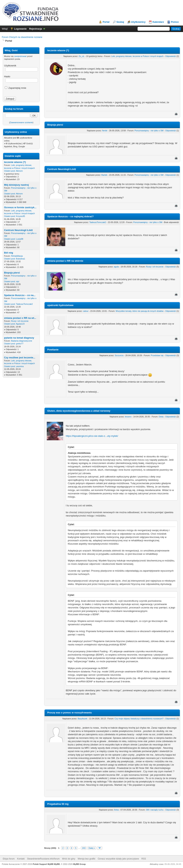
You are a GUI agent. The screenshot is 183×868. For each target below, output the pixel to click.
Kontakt (21, 859)
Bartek (104, 175)
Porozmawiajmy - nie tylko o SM (149, 131)
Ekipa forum (9, 859)
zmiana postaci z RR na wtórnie (65, 261)
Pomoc (175, 22)
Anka (116, 810)
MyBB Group (79, 864)
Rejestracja (36, 29)
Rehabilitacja (17, 256)
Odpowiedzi (171, 56)
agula (116, 267)
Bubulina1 (21, 259)
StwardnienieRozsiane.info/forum (43, 859)
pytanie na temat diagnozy (19, 338)
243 (84, 848)
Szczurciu (119, 355)
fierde (105, 131)
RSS (144, 859)
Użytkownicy (138, 22)
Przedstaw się (157, 355)
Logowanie (20, 29)
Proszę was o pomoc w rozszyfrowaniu (70, 713)
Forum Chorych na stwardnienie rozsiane (22, 37)
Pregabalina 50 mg (58, 804)
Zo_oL (81, 56)
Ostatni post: (10, 171)
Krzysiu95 (21, 216)
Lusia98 (20, 239)
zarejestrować (20, 56)
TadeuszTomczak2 (24, 304)
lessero (128, 417)
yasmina (20, 366)
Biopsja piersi (12, 273)
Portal (106, 22)
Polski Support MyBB (43, 864)
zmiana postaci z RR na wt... (20, 318)
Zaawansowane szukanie (21, 122)
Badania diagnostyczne (22, 341)
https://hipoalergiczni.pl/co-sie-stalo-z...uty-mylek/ (92, 436)
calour (86, 311)
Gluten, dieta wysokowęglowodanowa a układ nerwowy (79, 411)
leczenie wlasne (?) (15, 162)
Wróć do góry (69, 859)
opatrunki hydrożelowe (60, 305)
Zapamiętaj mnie (16, 88)
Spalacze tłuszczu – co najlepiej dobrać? (71, 216)
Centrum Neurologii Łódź (18, 230)
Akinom (19, 171)
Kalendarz (158, 22)
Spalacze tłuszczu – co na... (20, 295)
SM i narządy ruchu (155, 810)
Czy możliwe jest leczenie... (20, 358)
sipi (18, 281)
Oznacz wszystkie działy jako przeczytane (118, 859)
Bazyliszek (82, 719)
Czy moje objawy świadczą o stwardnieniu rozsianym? (139, 719)
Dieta (161, 417)
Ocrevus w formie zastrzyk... (20, 207)
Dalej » (92, 848)
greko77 (20, 344)
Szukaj (120, 22)
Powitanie (53, 350)
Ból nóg (9, 253)
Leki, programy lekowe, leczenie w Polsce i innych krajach (137, 56)
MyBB (57, 864)
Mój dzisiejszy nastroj (16, 185)
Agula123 (20, 324)
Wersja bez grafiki (86, 859)
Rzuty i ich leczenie (20, 321)
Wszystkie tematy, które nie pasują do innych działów (140, 311)
